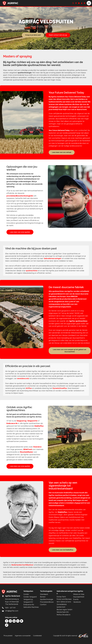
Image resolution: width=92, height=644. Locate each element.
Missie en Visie (79, 599)
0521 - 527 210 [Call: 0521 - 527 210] (10, 612)
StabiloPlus (39, 428)
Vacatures (77, 606)
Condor (26, 599)
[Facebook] (7, 625)
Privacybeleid (8, 640)
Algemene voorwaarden (23, 640)
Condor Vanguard (30, 601)
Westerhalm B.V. (63, 617)
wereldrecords (23, 381)
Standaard (44, 599)
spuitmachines (32, 273)
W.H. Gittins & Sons (64, 606)
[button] (89, 3)
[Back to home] (10, 3)
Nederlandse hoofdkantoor (22, 569)
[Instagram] (10, 625)
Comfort (43, 609)
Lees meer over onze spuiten (20, 232)
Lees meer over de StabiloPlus (63, 554)
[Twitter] (18, 625)
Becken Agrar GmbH (64, 614)
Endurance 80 (12, 426)
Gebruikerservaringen (53, 261)
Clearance (37, 449)
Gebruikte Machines (31, 612)
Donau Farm (61, 601)
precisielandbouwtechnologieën (20, 196)
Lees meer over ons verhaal (62, 152)
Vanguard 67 (32, 423)
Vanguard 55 (21, 423)
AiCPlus (29, 391)
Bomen (43, 601)
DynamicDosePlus (60, 391)
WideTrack (28, 452)
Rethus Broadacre (63, 619)
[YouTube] (22, 625)
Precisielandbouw (47, 606)
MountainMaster (27, 454)
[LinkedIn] (14, 625)
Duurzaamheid (79, 601)
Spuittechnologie (47, 604)
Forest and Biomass (64, 604)
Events (76, 604)
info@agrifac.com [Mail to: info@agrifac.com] (12, 615)
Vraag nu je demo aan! (33, 35)
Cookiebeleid (37, 640)
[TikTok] (7, 629)
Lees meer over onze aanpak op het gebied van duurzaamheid (70, 353)
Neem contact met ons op (58, 35)
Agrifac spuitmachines (78, 323)
